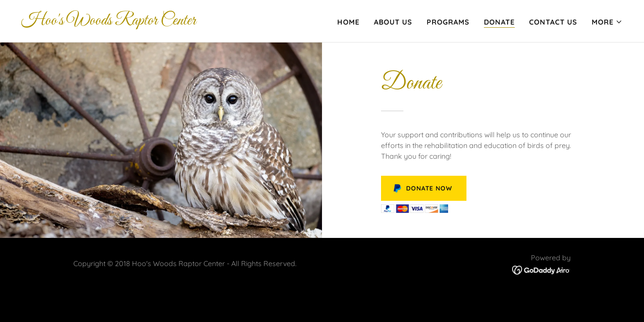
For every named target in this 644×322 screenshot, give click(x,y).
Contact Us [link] (553, 22)
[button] (607, 22)
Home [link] (348, 22)
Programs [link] (448, 22)
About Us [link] (393, 22)
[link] (109, 22)
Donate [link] (499, 22)
